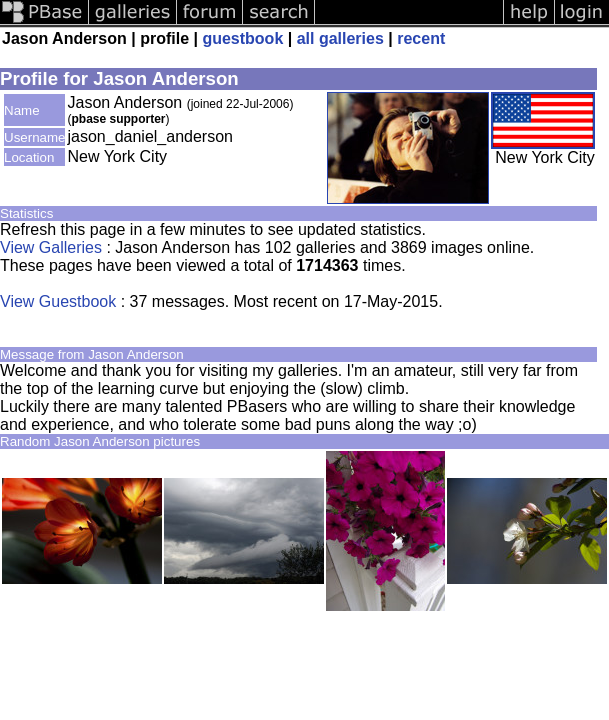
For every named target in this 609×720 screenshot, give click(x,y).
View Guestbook (58, 301)
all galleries (340, 38)
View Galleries (51, 247)
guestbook (242, 38)
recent (421, 38)
